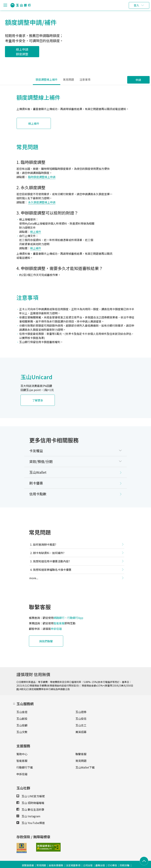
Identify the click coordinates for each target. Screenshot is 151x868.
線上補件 (34, 123)
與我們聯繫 (46, 641)
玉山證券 (81, 712)
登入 (136, 5)
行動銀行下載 (25, 767)
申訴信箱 (56, 629)
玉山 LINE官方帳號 (31, 796)
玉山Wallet (38, 472)
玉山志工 (81, 725)
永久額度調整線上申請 (42, 202)
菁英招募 (81, 732)
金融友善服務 (56, 865)
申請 (138, 80)
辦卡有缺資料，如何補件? (49, 553)
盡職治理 (100, 865)
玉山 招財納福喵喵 (30, 803)
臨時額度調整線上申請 (42, 177)
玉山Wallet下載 (85, 767)
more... (34, 578)
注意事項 (85, 79)
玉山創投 (22, 719)
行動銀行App (75, 618)
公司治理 (88, 865)
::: (14, 703)
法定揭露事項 (73, 865)
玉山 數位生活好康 (30, 809)
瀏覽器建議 (28, 865)
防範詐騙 (125, 865)
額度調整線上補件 (47, 79)
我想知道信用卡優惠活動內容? (51, 561)
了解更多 (38, 400)
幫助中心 (22, 754)
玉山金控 (22, 712)
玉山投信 (81, 719)
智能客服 (59, 623)
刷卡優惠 (36, 483)
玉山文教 (22, 732)
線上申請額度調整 (22, 52)
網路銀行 (59, 618)
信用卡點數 (38, 494)
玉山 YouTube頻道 (31, 823)
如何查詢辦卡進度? (45, 544)
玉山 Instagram (28, 816)
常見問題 (68, 79)
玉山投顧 (22, 725)
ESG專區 (112, 865)
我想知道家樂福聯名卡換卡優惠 (52, 570)
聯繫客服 (81, 754)
